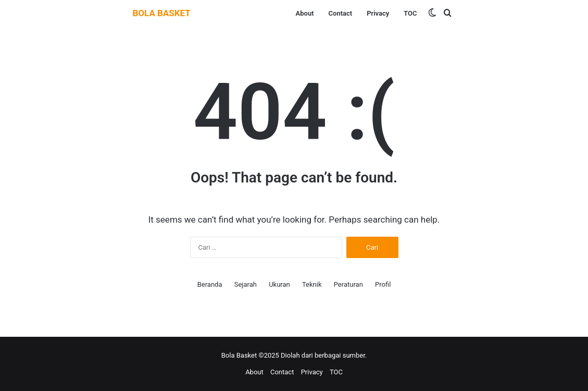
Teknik (312, 284)
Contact (341, 13)
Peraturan (348, 284)
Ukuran (279, 284)
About (305, 13)
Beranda (210, 284)
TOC (410, 13)
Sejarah (246, 284)
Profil (383, 284)
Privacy (378, 13)
